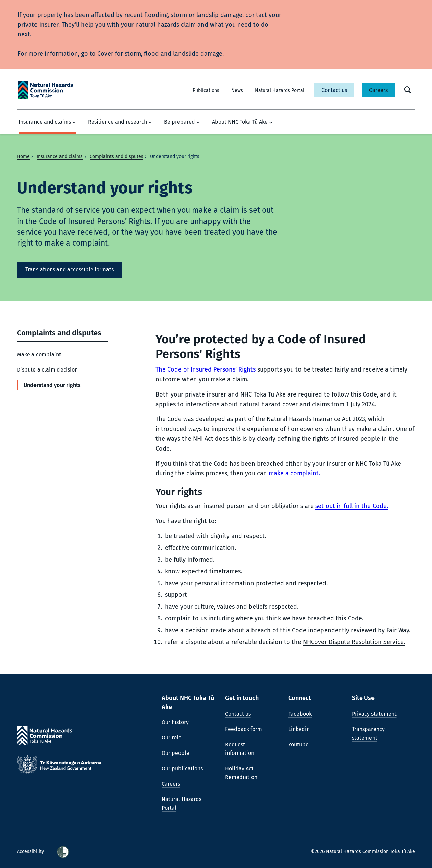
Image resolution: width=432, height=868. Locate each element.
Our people (175, 753)
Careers (378, 90)
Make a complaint (39, 354)
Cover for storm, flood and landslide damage (160, 54)
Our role (172, 737)
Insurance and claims (47, 122)
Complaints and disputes (116, 157)
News (237, 90)
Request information (240, 749)
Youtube (298, 745)
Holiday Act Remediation (241, 773)
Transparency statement (368, 733)
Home (23, 157)
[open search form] (408, 90)
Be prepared (182, 122)
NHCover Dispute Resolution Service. (354, 642)
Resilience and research (120, 122)
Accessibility (31, 852)
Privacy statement (374, 714)
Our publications (182, 769)
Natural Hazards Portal (280, 90)
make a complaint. (294, 473)
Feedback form (244, 729)
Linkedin (299, 729)
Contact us (334, 90)
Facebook (300, 714)
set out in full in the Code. (352, 506)
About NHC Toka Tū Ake (242, 122)
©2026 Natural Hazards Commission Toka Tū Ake (363, 852)
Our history (175, 722)
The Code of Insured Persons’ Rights (206, 369)
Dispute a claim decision (47, 370)
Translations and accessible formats (69, 269)
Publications (206, 90)
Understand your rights (52, 385)
